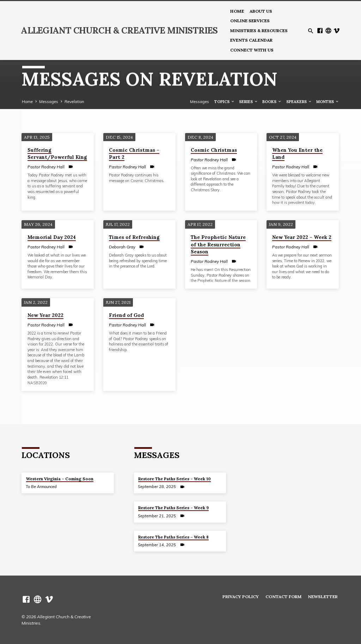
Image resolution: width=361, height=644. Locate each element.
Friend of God (126, 315)
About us (261, 11)
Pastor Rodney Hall (46, 167)
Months (328, 102)
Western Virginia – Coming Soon (60, 479)
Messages (49, 102)
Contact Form (283, 597)
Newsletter (323, 597)
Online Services (250, 21)
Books (272, 102)
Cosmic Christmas (214, 150)
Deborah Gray (122, 247)
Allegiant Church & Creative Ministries (119, 30)
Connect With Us (252, 50)
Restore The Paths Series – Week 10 (175, 479)
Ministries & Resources (259, 31)
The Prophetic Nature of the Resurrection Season (218, 244)
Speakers (299, 102)
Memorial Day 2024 (52, 237)
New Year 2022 (45, 315)
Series (249, 102)
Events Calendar (251, 40)
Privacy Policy (241, 597)
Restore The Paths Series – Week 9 (173, 508)
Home (237, 11)
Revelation (74, 102)
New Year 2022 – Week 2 (302, 237)
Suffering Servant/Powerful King (57, 154)
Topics (225, 102)
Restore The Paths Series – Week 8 (173, 537)
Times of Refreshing (134, 237)
